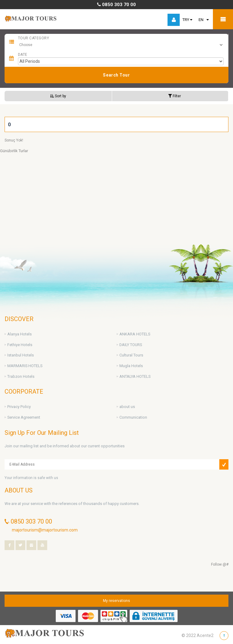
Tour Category (34, 38)
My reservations (116, 601)
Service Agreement (24, 417)
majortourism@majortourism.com (45, 530)
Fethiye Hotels (20, 345)
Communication (133, 417)
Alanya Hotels (19, 334)
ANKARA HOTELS (135, 334)
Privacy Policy (19, 407)
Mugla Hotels (131, 366)
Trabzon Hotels (21, 376)
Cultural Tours (131, 355)
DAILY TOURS (131, 345)
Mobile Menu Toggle (223, 19)
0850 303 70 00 (116, 5)
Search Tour (116, 75)
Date (23, 55)
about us (127, 407)
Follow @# (220, 564)
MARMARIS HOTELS (25, 366)
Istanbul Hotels (21, 355)
